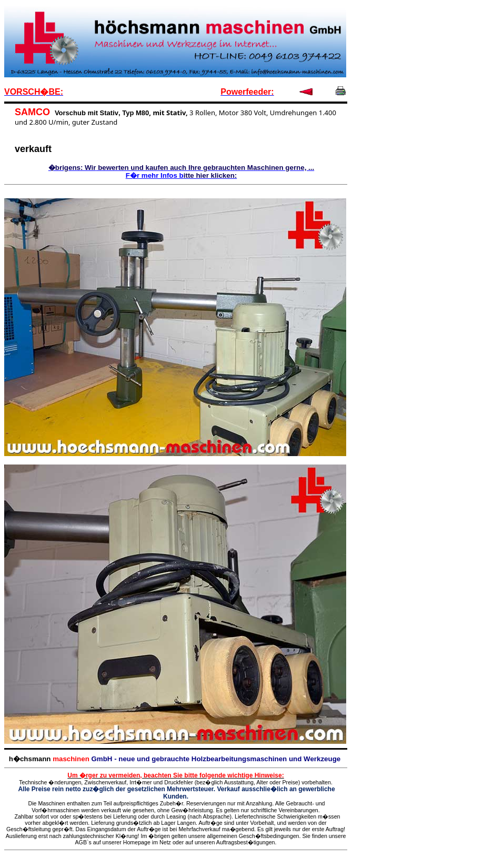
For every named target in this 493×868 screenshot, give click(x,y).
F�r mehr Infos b (155, 175)
